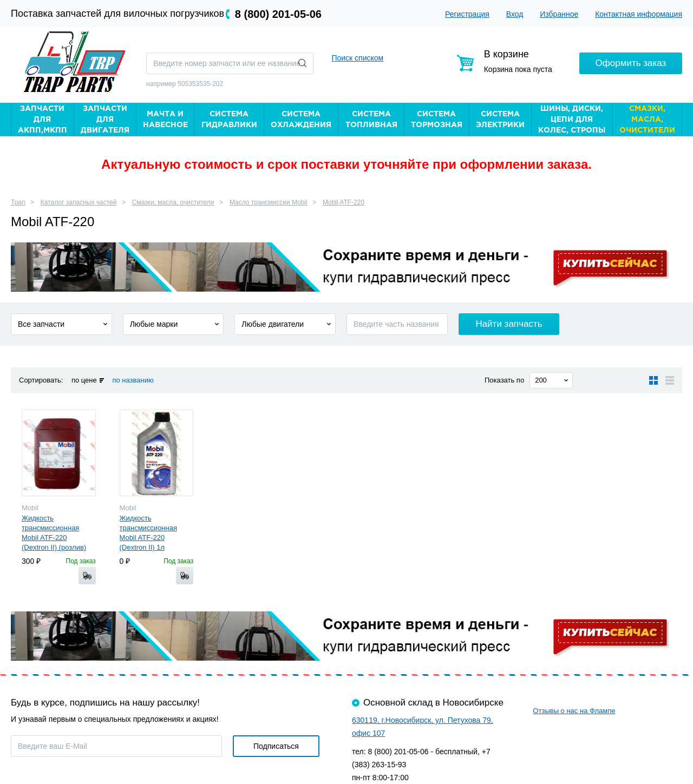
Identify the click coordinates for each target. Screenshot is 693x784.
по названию (133, 380)
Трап (18, 202)
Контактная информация (639, 14)
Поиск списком (357, 58)
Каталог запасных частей (79, 202)
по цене (84, 380)
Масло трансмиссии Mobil (269, 202)
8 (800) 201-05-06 (278, 14)
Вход (515, 14)
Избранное (559, 14)
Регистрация (467, 14)
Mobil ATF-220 (344, 202)
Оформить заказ (631, 63)
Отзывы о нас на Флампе (574, 711)
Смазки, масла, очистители (173, 202)
